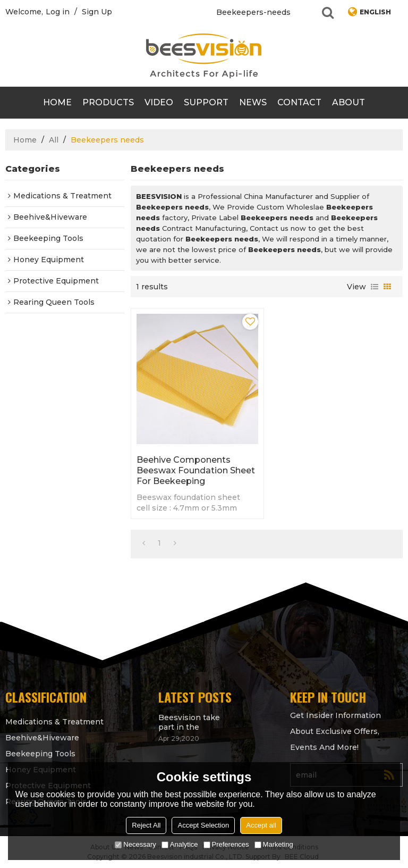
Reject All (146, 825)
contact (299, 102)
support (206, 102)
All (54, 140)
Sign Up (97, 12)
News (253, 102)
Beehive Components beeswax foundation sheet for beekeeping (196, 470)
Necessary (135, 844)
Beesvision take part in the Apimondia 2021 (189, 722)
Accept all (261, 825)
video (159, 102)
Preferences (226, 844)
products (108, 102)
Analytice (180, 844)
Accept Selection (203, 825)
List (375, 287)
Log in (58, 12)
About (348, 102)
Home (57, 102)
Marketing (274, 844)
